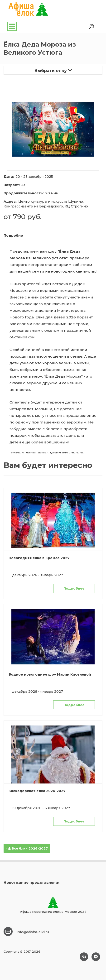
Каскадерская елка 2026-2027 (37, 791)
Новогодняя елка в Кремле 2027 (39, 558)
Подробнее (74, 588)
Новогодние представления (32, 882)
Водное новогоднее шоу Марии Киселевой (50, 674)
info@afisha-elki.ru (33, 932)
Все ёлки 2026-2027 (27, 848)
